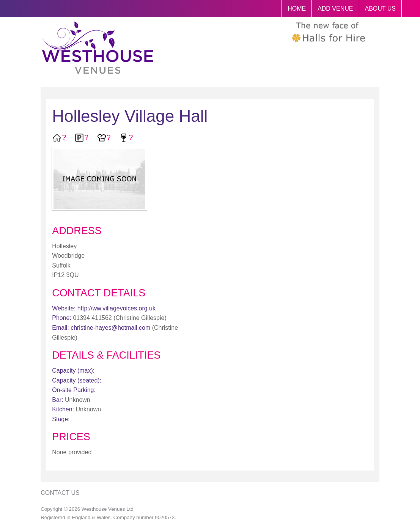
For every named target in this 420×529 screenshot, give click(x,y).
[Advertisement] (333, 261)
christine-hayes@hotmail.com (110, 328)
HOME (297, 9)
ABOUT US (381, 9)
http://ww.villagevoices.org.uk (116, 308)
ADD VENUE (335, 9)
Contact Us (60, 493)
